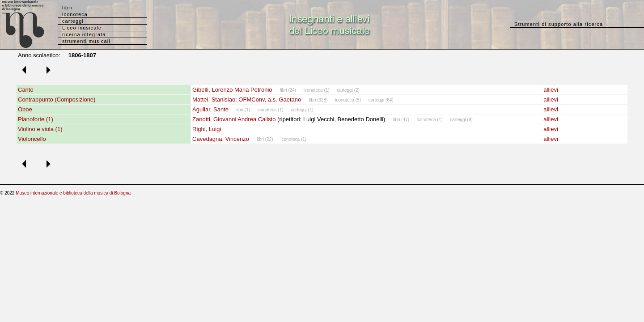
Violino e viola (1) (40, 129)
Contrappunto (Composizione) (57, 100)
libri (67, 8)
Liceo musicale (82, 28)
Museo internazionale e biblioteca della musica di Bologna (73, 193)
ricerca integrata (84, 34)
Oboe (25, 109)
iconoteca (75, 14)
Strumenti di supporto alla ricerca (559, 24)
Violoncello (32, 139)
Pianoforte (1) (36, 119)
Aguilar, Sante (210, 109)
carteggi (73, 21)
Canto (26, 90)
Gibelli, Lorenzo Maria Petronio (232, 90)
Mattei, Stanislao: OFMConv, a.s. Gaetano (247, 100)
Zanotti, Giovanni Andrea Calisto (234, 119)
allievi (551, 90)
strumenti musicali (86, 41)
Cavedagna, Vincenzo (221, 139)
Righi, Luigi (207, 129)
